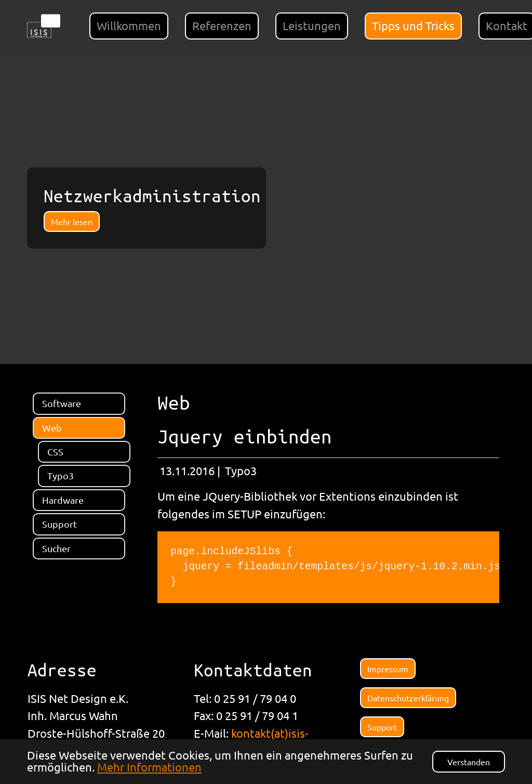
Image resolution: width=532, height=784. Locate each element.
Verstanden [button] (469, 762)
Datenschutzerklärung (408, 698)
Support (382, 727)
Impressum (388, 669)
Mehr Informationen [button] (149, 767)
